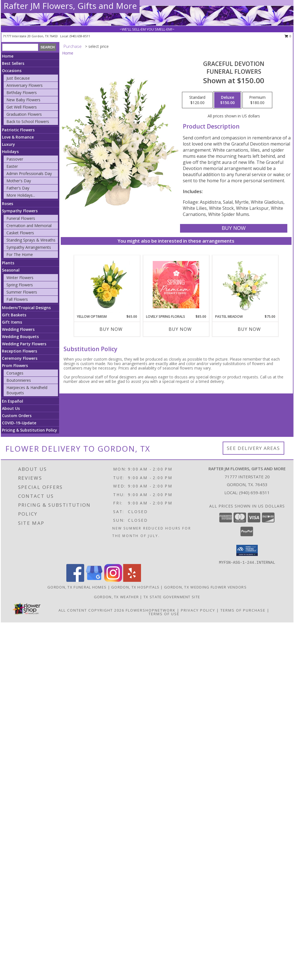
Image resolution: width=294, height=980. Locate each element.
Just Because (18, 78)
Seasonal (11, 270)
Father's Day (18, 188)
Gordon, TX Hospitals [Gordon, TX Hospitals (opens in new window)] (135, 587)
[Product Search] (20, 47)
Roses (8, 204)
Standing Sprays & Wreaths (31, 240)
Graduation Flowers (24, 114)
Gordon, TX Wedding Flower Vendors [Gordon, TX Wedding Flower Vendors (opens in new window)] (205, 587)
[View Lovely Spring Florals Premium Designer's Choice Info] (176, 285)
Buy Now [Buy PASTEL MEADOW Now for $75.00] (249, 329)
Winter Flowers (20, 278)
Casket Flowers (20, 233)
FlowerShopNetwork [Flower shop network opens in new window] (151, 610)
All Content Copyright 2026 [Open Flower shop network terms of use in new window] (91, 610)
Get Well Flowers (22, 107)
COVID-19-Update (19, 423)
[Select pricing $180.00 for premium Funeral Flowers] (257, 100)
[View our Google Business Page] (94, 580)
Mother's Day (19, 181)
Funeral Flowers (21, 218)
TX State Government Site (172, 597)
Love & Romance (18, 137)
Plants (8, 263)
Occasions (12, 71)
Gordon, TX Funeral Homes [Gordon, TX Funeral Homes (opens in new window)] (77, 587)
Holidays (10, 152)
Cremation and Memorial (29, 226)
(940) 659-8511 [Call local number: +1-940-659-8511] (80, 36)
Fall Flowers (17, 299)
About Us (11, 408)
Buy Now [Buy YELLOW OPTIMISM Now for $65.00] (111, 329)
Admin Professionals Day (29, 173)
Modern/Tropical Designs (26, 308)
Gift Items (12, 322)
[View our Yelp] (132, 580)
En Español (13, 401)
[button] (247, 550)
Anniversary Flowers (25, 85)
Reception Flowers (20, 351)
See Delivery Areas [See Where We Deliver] (253, 448)
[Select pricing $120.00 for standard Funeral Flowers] (197, 100)
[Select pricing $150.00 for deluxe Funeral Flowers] (227, 100)
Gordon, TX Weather (116, 597)
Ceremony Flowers (20, 358)
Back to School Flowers (28, 121)
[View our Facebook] (75, 580)
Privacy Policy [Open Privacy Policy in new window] (198, 610)
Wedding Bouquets (20, 337)
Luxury (8, 144)
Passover (15, 159)
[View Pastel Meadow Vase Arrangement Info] (245, 285)
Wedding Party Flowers (24, 344)
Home (8, 56)
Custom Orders (17, 416)
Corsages (15, 373)
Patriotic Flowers (18, 130)
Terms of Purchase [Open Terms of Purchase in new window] (243, 610)
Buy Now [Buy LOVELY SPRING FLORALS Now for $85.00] (180, 329)
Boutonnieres (19, 380)
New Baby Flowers (23, 100)
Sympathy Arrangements (29, 247)
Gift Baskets (14, 315)
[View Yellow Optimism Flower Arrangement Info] (107, 285)
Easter (12, 166)
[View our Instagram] (113, 580)
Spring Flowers (20, 285)
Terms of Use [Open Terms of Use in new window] (164, 614)
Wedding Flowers (18, 329)
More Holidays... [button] (21, 195)
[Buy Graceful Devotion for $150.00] (234, 228)
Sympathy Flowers (20, 211)
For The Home (20, 254)
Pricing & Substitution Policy (30, 430)
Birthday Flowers (22, 93)
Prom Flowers (15, 365)
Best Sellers (13, 63)
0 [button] (288, 36)
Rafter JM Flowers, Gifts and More (70, 6)
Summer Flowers (22, 292)
